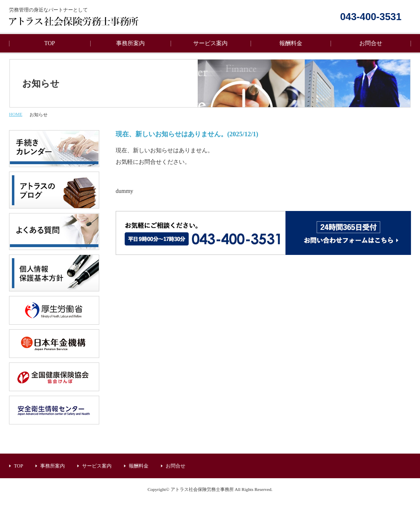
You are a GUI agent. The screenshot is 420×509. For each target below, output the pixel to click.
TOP (50, 43)
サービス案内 (210, 43)
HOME (16, 114)
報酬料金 (291, 43)
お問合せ (371, 43)
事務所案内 (130, 43)
